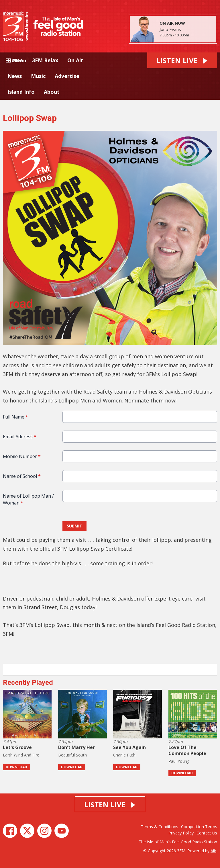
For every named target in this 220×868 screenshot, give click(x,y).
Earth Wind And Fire (21, 755)
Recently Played (28, 683)
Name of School (22, 476)
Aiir (213, 851)
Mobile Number (22, 456)
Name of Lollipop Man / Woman (28, 499)
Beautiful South (72, 755)
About (52, 92)
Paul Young (179, 761)
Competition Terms (199, 827)
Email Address (20, 437)
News (15, 76)
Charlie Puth (124, 755)
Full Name (15, 417)
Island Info (21, 92)
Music (38, 76)
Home (15, 60)
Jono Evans (170, 29)
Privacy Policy (181, 833)
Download (16, 767)
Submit (74, 526)
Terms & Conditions (160, 827)
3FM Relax (45, 60)
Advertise (67, 76)
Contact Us (207, 833)
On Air (75, 60)
